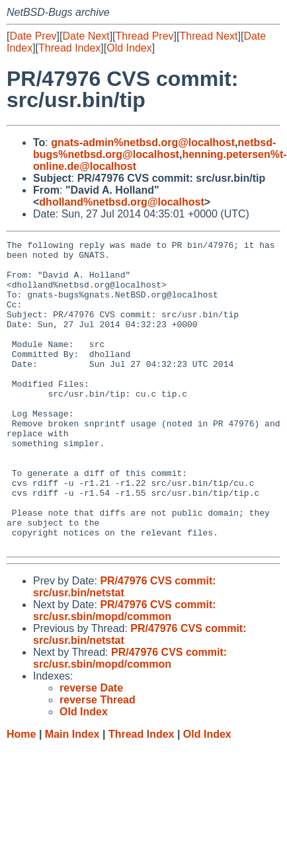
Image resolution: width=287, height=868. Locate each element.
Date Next (86, 36)
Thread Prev (145, 36)
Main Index (72, 796)
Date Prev (33, 36)
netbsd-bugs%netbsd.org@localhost (154, 148)
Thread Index (69, 48)
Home (21, 796)
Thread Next (208, 36)
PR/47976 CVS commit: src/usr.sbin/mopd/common (125, 672)
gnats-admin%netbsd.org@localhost (143, 142)
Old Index (129, 48)
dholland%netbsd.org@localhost (121, 202)
